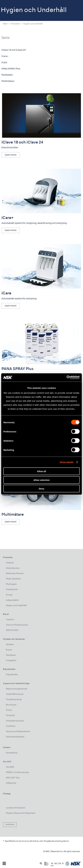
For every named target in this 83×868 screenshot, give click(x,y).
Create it (10, 620)
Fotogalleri (11, 661)
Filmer (9, 710)
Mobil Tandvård (13, 579)
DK (60, 864)
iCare (4, 63)
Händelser (11, 655)
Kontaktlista (12, 753)
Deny (42, 489)
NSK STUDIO (12, 630)
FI (63, 864)
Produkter (15, 24)
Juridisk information (16, 808)
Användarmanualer (15, 721)
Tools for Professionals (17, 625)
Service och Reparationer (18, 732)
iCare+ (5, 56)
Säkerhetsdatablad (15, 737)
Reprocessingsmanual (17, 689)
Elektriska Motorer (15, 574)
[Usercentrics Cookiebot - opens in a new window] (67, 378)
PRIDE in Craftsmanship (17, 772)
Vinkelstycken (13, 568)
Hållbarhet (11, 783)
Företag (7, 794)
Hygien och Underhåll (16, 606)
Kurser (9, 650)
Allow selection (41, 480)
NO (56, 864)
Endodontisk (12, 590)
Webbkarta (10, 825)
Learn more (11, 155)
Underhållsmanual (15, 694)
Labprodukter (12, 600)
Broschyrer (11, 705)
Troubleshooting (14, 700)
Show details (67, 462)
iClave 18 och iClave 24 (14, 50)
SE (52, 864)
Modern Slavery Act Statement (21, 813)
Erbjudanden (12, 675)
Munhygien (11, 584)
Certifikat (11, 726)
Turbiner (10, 563)
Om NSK (10, 767)
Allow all (42, 471)
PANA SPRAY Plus (11, 69)
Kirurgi (9, 595)
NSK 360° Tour (13, 778)
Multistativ (7, 75)
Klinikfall (10, 716)
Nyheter (10, 645)
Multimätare (8, 81)
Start (5, 24)
